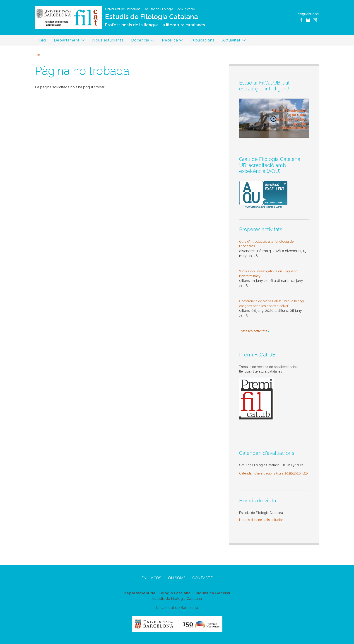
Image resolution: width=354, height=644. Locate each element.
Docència (141, 41)
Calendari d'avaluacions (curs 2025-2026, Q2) (273, 473)
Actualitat (232, 41)
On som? (177, 578)
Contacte (203, 578)
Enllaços (151, 578)
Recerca (171, 41)
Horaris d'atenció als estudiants (263, 520)
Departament (67, 41)
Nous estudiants (108, 40)
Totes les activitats (253, 331)
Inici (43, 40)
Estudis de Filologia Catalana (152, 17)
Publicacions (203, 40)
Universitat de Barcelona (123, 9)
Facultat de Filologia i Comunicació (169, 9)
